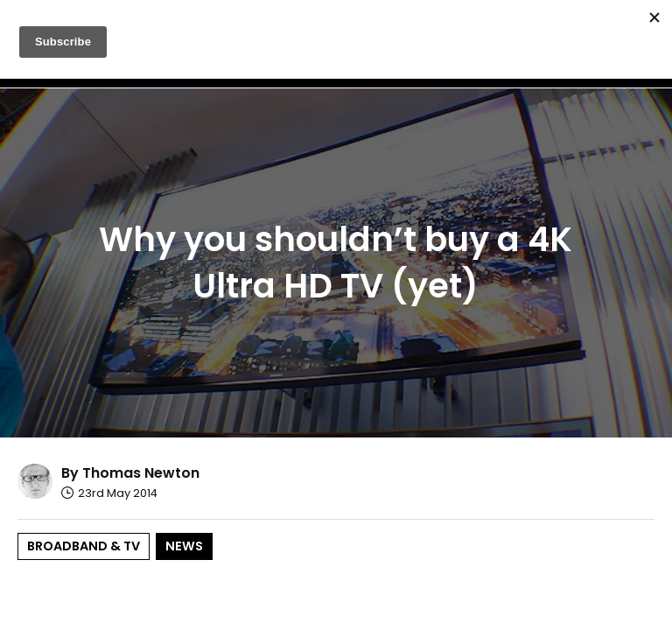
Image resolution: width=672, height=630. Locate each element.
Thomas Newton (141, 473)
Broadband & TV (84, 546)
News (184, 546)
